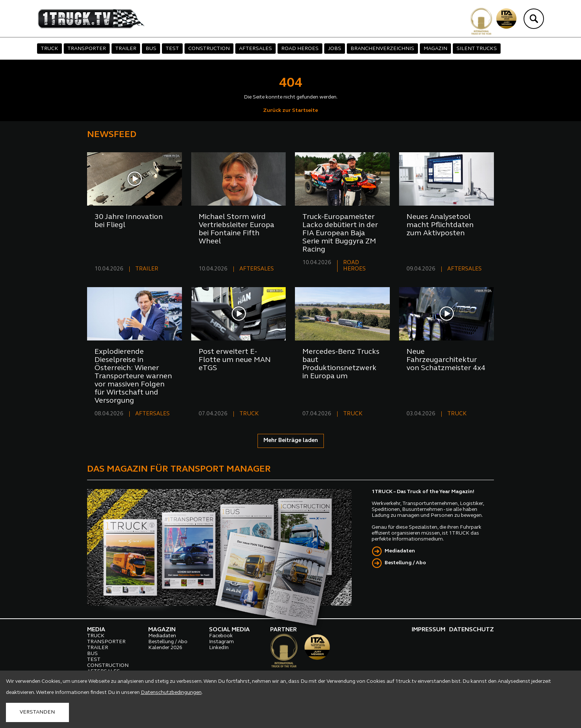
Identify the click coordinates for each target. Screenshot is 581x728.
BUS (151, 49)
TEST (172, 49)
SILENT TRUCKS (477, 49)
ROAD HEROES (300, 49)
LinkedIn (219, 648)
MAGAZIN (435, 49)
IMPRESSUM (429, 630)
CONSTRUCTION (209, 49)
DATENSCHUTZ (472, 630)
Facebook (221, 636)
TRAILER (126, 49)
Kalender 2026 (165, 648)
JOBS (335, 49)
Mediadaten (400, 551)
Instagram (221, 642)
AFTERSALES (255, 49)
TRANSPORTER (87, 49)
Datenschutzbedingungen (171, 693)
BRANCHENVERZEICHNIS (382, 49)
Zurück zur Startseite (290, 111)
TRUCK (49, 49)
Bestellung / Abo (405, 563)
